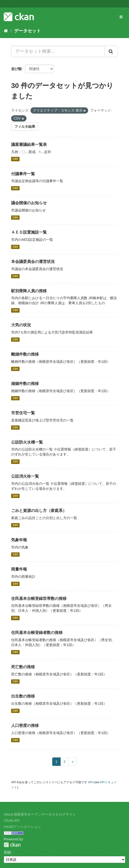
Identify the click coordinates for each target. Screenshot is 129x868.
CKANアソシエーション (22, 827)
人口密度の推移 (25, 725)
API (90, 782)
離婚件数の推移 (25, 354)
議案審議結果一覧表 (29, 145)
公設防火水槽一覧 (27, 442)
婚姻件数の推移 (25, 384)
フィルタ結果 (25, 126)
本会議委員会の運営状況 (33, 262)
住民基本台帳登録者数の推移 (37, 633)
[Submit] (111, 51)
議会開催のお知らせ (29, 203)
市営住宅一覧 (23, 413)
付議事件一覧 (23, 174)
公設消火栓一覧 (25, 476)
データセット (27, 31)
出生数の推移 (23, 696)
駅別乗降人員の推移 (29, 291)
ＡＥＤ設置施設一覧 (29, 232)
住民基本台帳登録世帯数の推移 (39, 599)
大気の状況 (21, 325)
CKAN (12, 845)
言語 (7, 852)
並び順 (16, 69)
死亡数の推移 (23, 667)
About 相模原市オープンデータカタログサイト (40, 814)
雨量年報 (19, 569)
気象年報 (19, 540)
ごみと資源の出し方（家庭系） (39, 511)
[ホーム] (6, 31)
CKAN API (12, 821)
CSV (15, 159)
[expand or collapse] (121, 17)
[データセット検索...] (58, 51)
